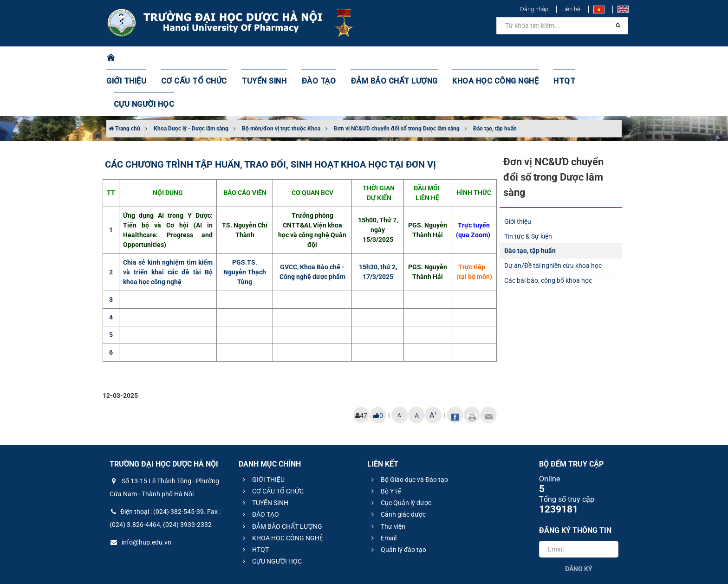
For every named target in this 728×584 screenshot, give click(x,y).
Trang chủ (124, 82)
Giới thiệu (518, 175)
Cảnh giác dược (397, 468)
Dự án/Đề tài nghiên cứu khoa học (553, 219)
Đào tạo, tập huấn (495, 82)
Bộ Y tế (385, 445)
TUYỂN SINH (262, 58)
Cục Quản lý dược (400, 456)
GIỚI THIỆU (138, 58)
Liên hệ (571, 9)
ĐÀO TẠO (312, 58)
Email (383, 492)
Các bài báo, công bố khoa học (548, 234)
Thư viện (387, 480)
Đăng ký (579, 522)
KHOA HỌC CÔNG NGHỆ (468, 58)
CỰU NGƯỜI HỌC (582, 58)
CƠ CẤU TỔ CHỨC (199, 58)
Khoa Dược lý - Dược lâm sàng (191, 82)
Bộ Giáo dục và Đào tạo (408, 433)
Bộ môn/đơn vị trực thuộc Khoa (281, 82)
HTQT (531, 58)
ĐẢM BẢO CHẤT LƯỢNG (379, 58)
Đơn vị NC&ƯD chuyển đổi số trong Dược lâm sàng (397, 82)
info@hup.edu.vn (140, 496)
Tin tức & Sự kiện (528, 190)
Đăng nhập (534, 9)
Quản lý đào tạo (397, 503)
